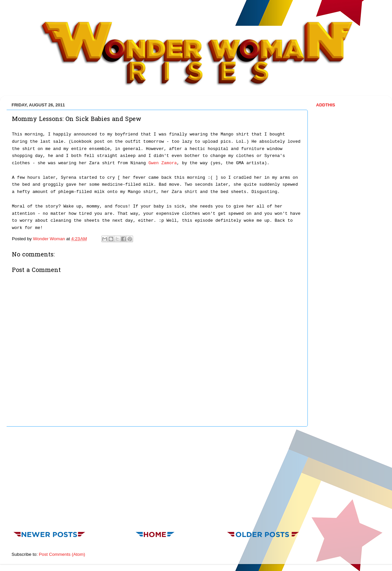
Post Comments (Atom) (62, 554)
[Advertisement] (157, 477)
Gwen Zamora (162, 163)
